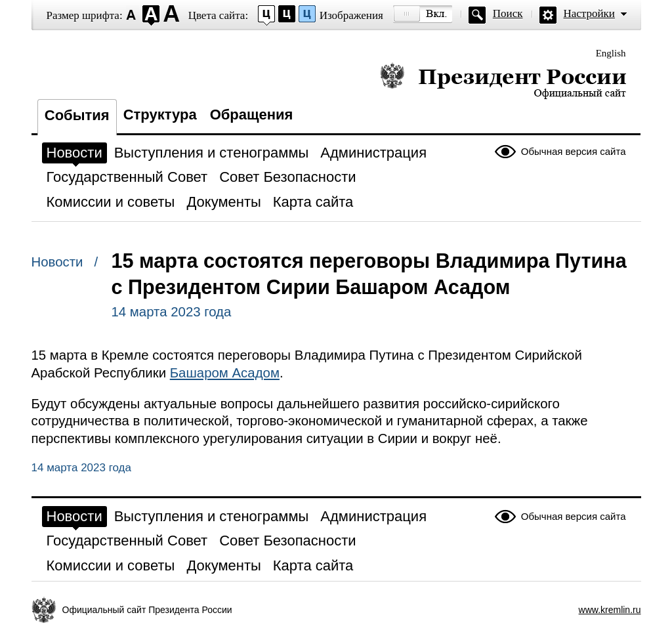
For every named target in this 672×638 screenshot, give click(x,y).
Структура (160, 115)
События (77, 115)
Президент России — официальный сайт (503, 80)
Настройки (589, 13)
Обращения (252, 115)
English (611, 53)
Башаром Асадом (225, 373)
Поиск (508, 13)
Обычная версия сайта (574, 151)
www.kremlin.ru (610, 610)
